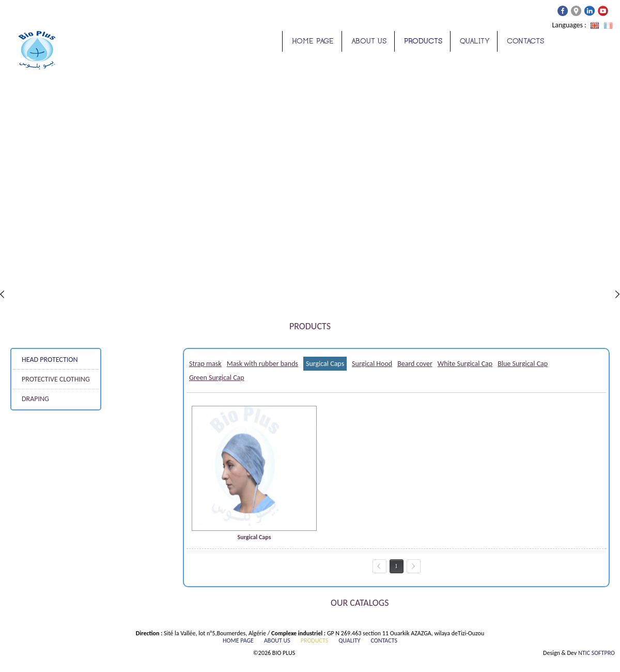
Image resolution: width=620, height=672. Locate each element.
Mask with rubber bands (262, 364)
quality (475, 41)
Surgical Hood (372, 364)
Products (423, 41)
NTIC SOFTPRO (596, 653)
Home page (313, 41)
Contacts (525, 41)
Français (608, 26)
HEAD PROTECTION (50, 360)
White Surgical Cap (465, 364)
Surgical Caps (325, 364)
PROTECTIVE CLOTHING (56, 379)
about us (369, 41)
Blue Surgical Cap (523, 364)
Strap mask (205, 364)
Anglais (595, 26)
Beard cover (415, 364)
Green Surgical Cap (217, 378)
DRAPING (35, 399)
